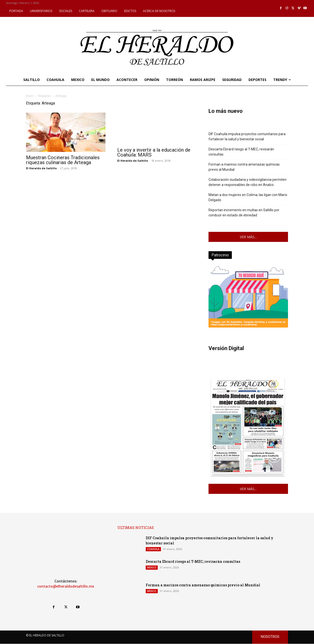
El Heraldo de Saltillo (41, 168)
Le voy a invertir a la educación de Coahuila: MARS (154, 152)
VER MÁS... (248, 237)
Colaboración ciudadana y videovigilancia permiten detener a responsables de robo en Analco (248, 182)
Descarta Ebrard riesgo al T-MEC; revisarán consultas (241, 152)
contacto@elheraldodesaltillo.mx (66, 586)
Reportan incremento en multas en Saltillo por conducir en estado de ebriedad (244, 213)
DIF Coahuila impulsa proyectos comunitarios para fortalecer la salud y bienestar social (247, 137)
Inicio (30, 96)
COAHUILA (153, 549)
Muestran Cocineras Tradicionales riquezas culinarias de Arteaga (63, 160)
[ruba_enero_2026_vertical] (248, 326)
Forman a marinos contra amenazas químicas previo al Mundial (244, 167)
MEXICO (152, 567)
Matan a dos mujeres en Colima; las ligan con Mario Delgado (248, 197)
